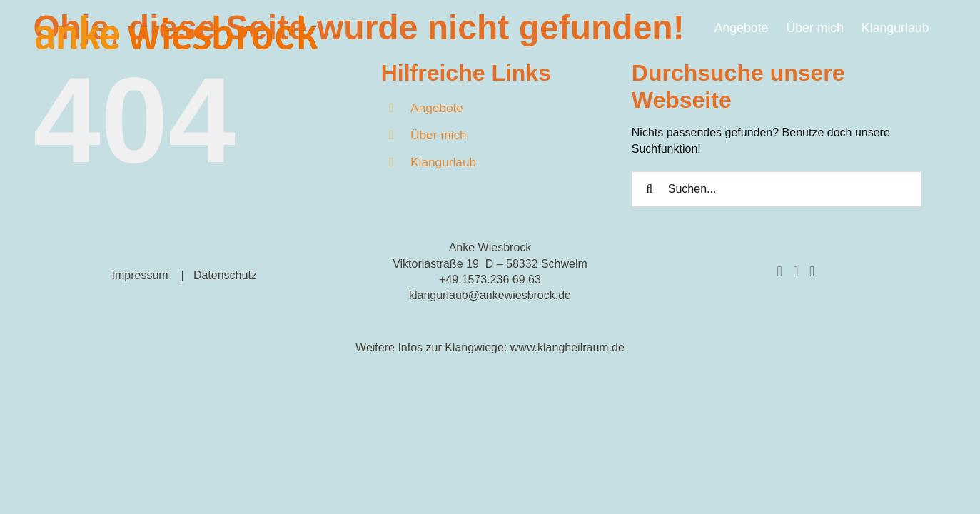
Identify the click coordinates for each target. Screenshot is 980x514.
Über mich (439, 135)
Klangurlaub (443, 162)
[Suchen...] (777, 189)
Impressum (140, 275)
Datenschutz (225, 275)
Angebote (437, 108)
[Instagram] (795, 271)
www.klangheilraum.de (567, 347)
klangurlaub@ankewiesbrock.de (490, 295)
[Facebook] (779, 271)
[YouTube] (812, 271)
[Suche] (650, 189)
